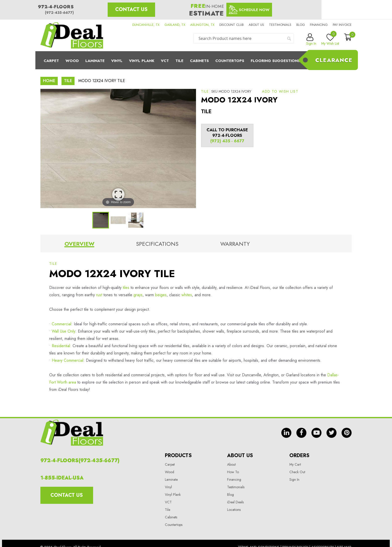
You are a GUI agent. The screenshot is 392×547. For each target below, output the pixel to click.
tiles (125, 288)
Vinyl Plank (142, 61)
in (286, 433)
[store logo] (72, 35)
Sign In (294, 479)
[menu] (196, 60)
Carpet (51, 61)
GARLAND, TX (175, 25)
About (231, 464)
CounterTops (230, 61)
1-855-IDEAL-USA (62, 478)
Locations (234, 510)
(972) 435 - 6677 (227, 141)
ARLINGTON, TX (202, 25)
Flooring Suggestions (275, 61)
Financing (319, 25)
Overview (79, 244)
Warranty (235, 244)
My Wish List (330, 40)
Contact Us (131, 9)
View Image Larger (118, 194)
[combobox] (243, 38)
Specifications (157, 244)
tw (332, 433)
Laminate (95, 61)
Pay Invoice (342, 25)
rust (99, 295)
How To (233, 472)
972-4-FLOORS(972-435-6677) (80, 461)
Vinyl (117, 61)
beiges (161, 295)
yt (316, 433)
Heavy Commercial (68, 360)
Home (49, 81)
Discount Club (232, 25)
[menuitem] (196, 60)
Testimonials (280, 25)
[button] (280, 91)
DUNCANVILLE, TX (146, 25)
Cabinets (199, 61)
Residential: (61, 346)
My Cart (295, 464)
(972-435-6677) (59, 13)
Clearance (334, 60)
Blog (301, 25)
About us (256, 25)
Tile (179, 61)
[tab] (79, 245)
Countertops (174, 525)
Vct (165, 61)
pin (347, 433)
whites (187, 295)
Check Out (297, 472)
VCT (168, 502)
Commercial (61, 324)
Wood (72, 61)
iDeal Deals (235, 502)
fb (301, 433)
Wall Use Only (63, 331)
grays (138, 295)
